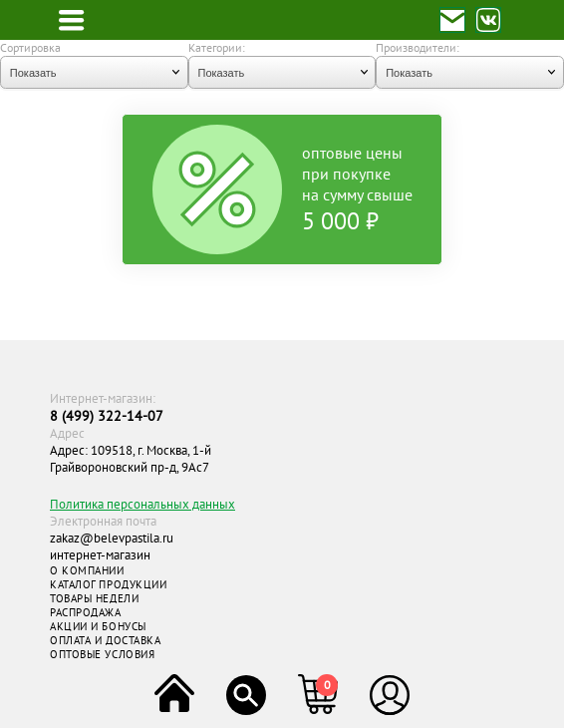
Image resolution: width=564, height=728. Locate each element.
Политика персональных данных (142, 504)
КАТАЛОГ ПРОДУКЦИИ (108, 584)
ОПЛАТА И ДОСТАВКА (105, 640)
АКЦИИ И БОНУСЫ (98, 626)
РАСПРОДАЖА (86, 612)
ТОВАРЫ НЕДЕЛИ (94, 598)
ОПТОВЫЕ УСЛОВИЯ (102, 654)
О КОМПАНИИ (87, 570)
